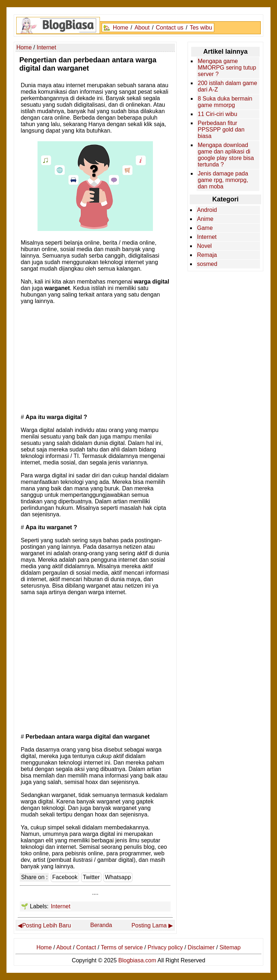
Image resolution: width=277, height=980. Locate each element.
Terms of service (122, 947)
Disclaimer (201, 947)
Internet (61, 906)
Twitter (91, 877)
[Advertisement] (95, 358)
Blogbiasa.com (137, 960)
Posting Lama (149, 925)
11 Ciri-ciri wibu (217, 114)
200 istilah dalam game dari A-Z (227, 86)
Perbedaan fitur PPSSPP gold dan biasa (221, 130)
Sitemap (230, 947)
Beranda (101, 925)
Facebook (65, 877)
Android (207, 210)
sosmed (207, 264)
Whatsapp (118, 877)
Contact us (170, 28)
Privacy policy (165, 947)
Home (121, 28)
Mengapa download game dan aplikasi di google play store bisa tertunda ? (226, 155)
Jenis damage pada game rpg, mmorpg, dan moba (223, 180)
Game (205, 228)
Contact (86, 947)
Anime (205, 219)
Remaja (207, 255)
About (142, 28)
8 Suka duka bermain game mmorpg (225, 102)
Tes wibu (201, 28)
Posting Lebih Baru (46, 925)
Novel (204, 246)
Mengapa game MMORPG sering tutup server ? (227, 68)
